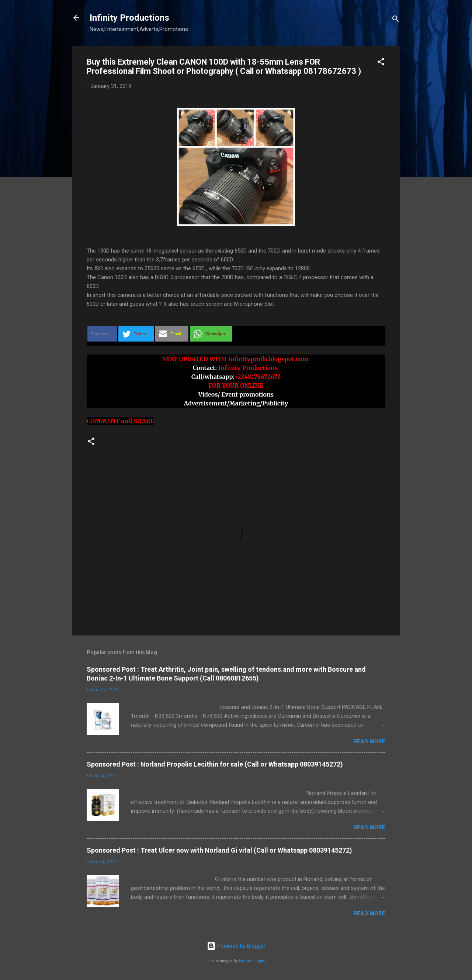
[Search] (396, 20)
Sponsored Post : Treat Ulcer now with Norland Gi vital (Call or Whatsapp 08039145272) (219, 850)
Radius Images (252, 961)
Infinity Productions (129, 18)
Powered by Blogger (236, 946)
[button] (381, 63)
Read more (369, 741)
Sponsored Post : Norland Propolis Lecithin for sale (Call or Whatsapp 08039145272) (215, 764)
